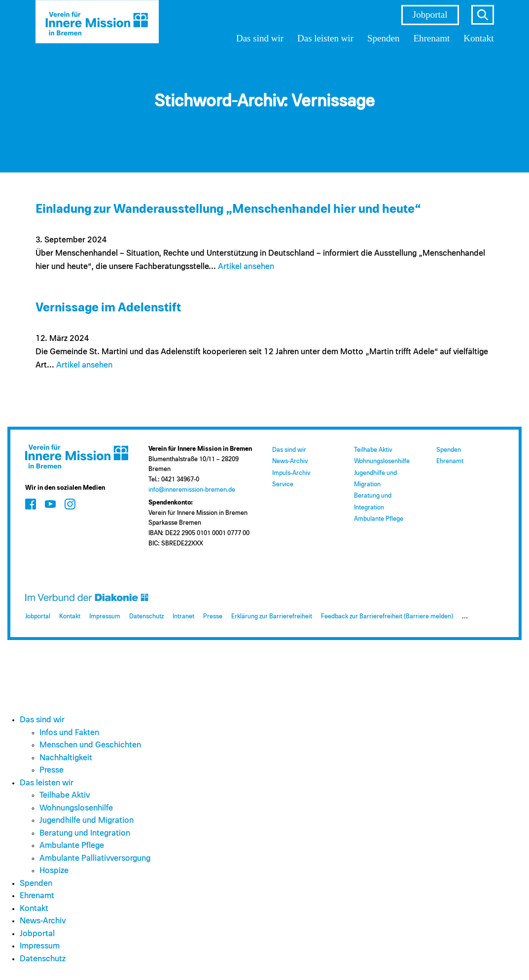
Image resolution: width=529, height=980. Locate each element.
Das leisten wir (325, 38)
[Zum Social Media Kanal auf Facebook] (31, 504)
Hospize (54, 871)
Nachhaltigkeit (66, 758)
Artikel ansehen (246, 267)
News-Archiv (290, 461)
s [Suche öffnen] (483, 15)
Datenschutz (146, 617)
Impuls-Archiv (291, 473)
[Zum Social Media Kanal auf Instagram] (70, 504)
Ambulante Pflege (379, 519)
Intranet (183, 617)
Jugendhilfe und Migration (87, 821)
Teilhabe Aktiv (373, 450)
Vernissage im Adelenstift (108, 308)
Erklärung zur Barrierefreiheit (272, 617)
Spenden (383, 38)
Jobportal (430, 15)
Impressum (105, 617)
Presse (213, 617)
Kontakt (478, 38)
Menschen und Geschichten (90, 745)
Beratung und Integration (85, 833)
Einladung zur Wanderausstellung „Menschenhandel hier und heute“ (228, 209)
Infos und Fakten (69, 733)
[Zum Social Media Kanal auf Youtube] (50, 504)
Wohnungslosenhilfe (382, 461)
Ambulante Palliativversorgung (95, 859)
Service (283, 485)
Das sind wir (260, 38)
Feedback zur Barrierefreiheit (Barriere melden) (387, 617)
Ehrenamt (431, 38)
